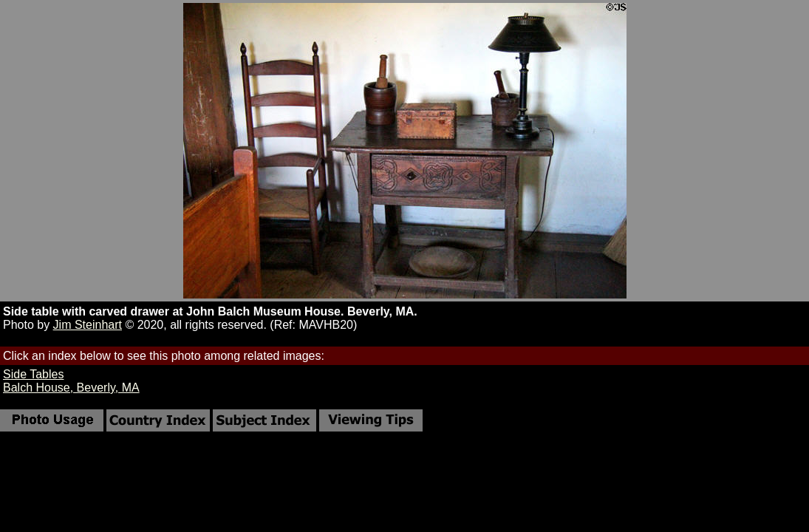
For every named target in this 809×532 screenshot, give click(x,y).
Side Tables (33, 374)
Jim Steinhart (88, 325)
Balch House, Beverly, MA (71, 388)
